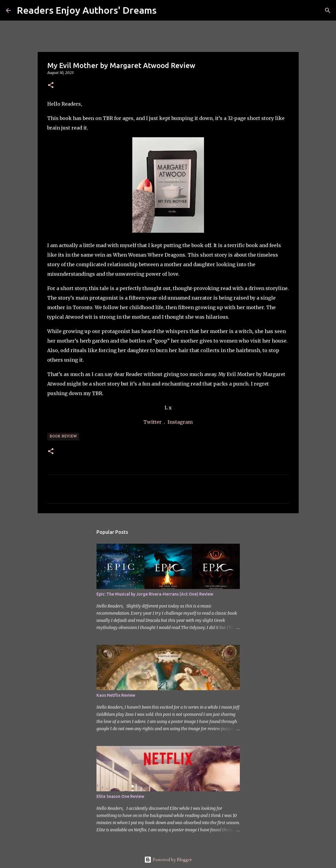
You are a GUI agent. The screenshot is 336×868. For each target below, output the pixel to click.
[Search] (165, 10)
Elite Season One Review (120, 796)
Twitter (153, 422)
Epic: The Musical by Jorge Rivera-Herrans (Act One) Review (155, 594)
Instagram (180, 422)
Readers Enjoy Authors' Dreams (87, 10)
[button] (51, 85)
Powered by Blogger (168, 860)
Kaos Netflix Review (116, 695)
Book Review (63, 437)
